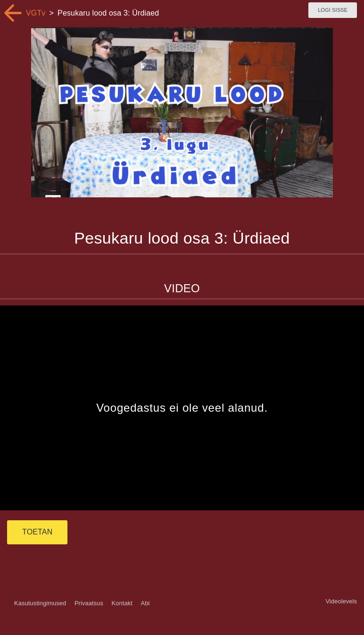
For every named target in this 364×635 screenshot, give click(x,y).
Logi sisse (333, 10)
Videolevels (341, 601)
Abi (145, 603)
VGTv (36, 13)
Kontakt (122, 603)
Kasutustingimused (40, 603)
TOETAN (37, 532)
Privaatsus (89, 603)
